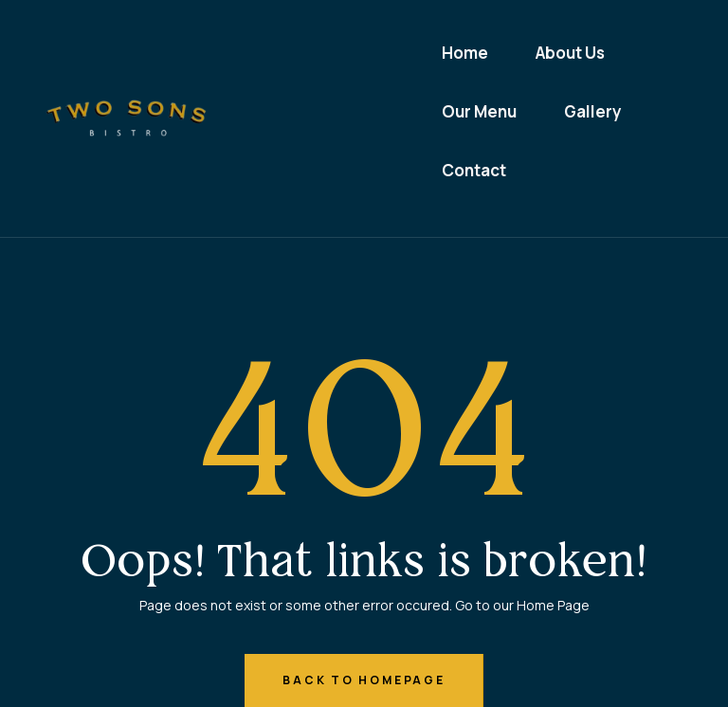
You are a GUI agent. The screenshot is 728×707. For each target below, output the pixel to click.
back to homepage (364, 680)
